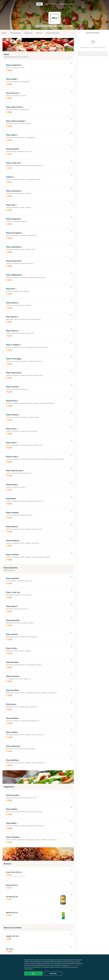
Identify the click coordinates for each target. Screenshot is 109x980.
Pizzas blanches (15, 33)
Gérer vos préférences (76, 965)
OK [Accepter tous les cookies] (33, 973)
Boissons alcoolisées (53, 33)
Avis (47, 4)
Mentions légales (67, 4)
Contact (54, 4)
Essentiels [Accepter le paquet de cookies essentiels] (53, 973)
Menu (40, 4)
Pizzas (4, 33)
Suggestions (28, 33)
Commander (93, 54)
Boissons (39, 33)
